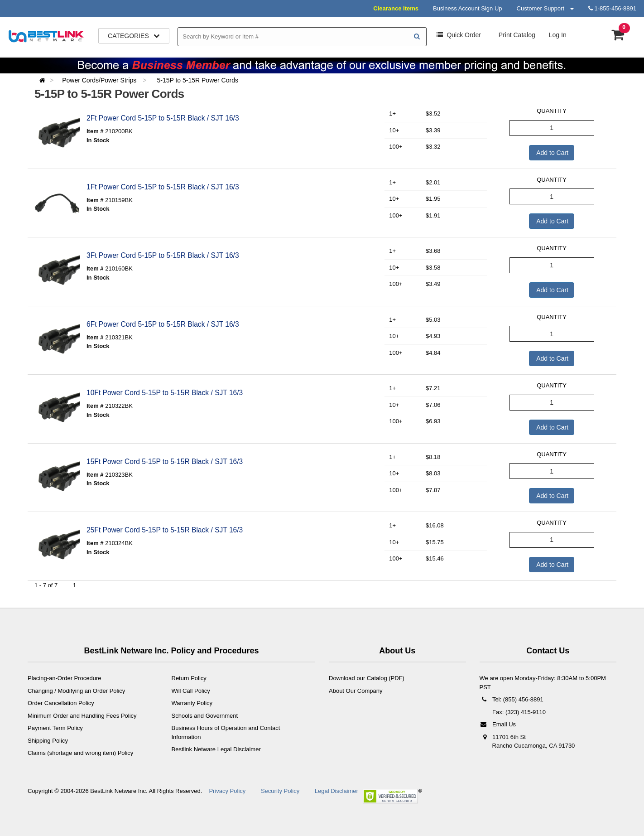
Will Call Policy (191, 691)
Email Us (498, 724)
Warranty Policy (192, 703)
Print (516, 35)
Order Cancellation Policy (61, 703)
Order (459, 35)
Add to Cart (552, 153)
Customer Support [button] (545, 8)
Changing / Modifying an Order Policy (76, 691)
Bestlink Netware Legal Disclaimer (216, 749)
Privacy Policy (227, 791)
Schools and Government (205, 716)
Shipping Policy (48, 741)
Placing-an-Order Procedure (65, 678)
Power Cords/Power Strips (100, 80)
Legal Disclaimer (336, 791)
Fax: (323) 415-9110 (518, 712)
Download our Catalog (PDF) (367, 678)
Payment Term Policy (55, 728)
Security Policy (280, 791)
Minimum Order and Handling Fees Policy (82, 716)
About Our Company (356, 691)
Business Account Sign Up (467, 8)
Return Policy (189, 678)
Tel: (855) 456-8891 (512, 699)
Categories (134, 36)
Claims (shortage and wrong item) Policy (80, 753)
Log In (558, 35)
